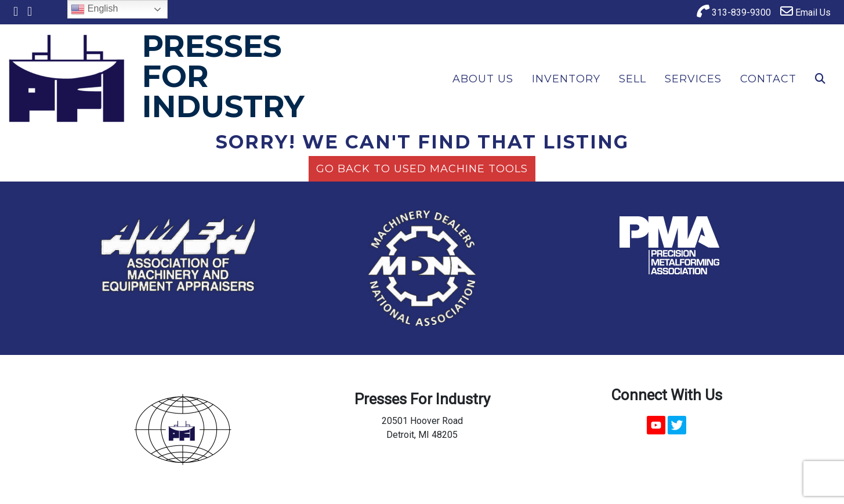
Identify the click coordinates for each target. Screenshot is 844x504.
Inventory (566, 79)
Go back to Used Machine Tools (422, 169)
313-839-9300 (734, 11)
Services (693, 79)
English (94, 9)
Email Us (805, 11)
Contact (768, 79)
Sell (633, 79)
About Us (483, 79)
